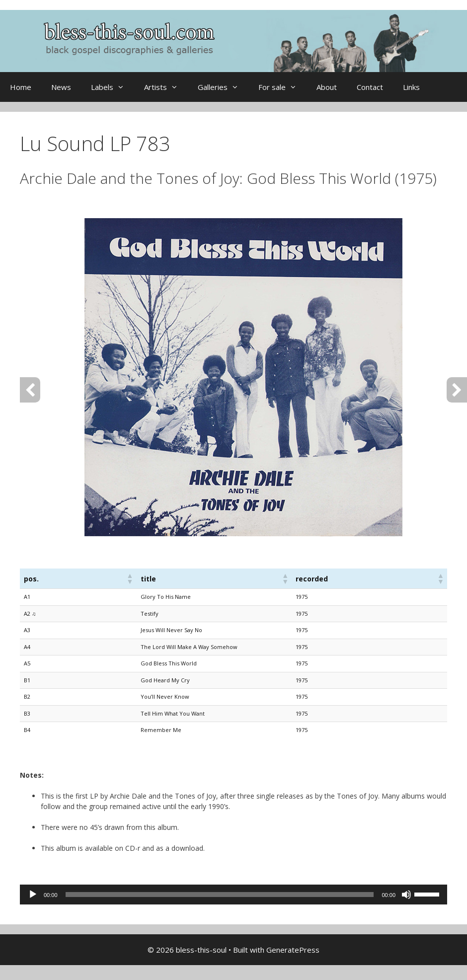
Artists (166, 87)
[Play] (33, 895)
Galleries (223, 87)
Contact (370, 87)
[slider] (220, 895)
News (61, 87)
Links (411, 87)
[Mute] (406, 895)
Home (21, 87)
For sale (282, 87)
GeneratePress (293, 950)
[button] (130, 578)
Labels (113, 87)
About (327, 87)
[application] (233, 895)
